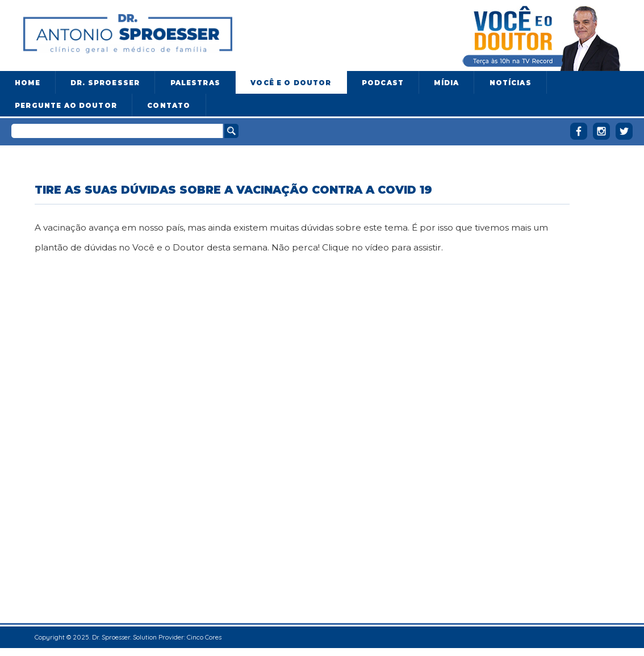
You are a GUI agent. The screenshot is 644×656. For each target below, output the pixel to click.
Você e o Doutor (291, 83)
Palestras (195, 83)
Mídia (446, 83)
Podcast (383, 83)
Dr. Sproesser (105, 83)
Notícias (511, 83)
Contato (169, 106)
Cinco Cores (204, 637)
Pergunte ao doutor (66, 106)
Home (28, 83)
